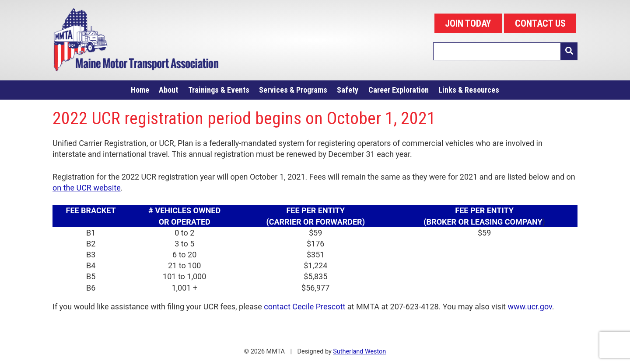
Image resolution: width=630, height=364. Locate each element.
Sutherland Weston (359, 352)
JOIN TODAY (468, 23)
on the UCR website (87, 188)
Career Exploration (399, 90)
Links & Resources (469, 90)
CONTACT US (540, 23)
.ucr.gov (539, 307)
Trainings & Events (219, 90)
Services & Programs (293, 90)
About (168, 90)
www (516, 307)
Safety (348, 90)
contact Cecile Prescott (304, 307)
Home (140, 90)
